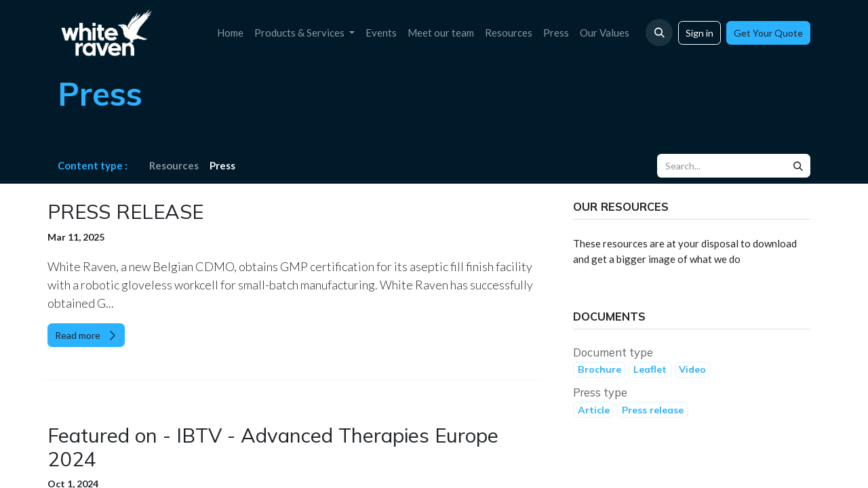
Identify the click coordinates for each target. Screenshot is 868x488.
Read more (86, 335)
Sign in (699, 33)
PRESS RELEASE (125, 212)
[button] (659, 33)
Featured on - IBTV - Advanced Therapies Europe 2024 (273, 447)
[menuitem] (230, 33)
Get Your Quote (768, 33)
